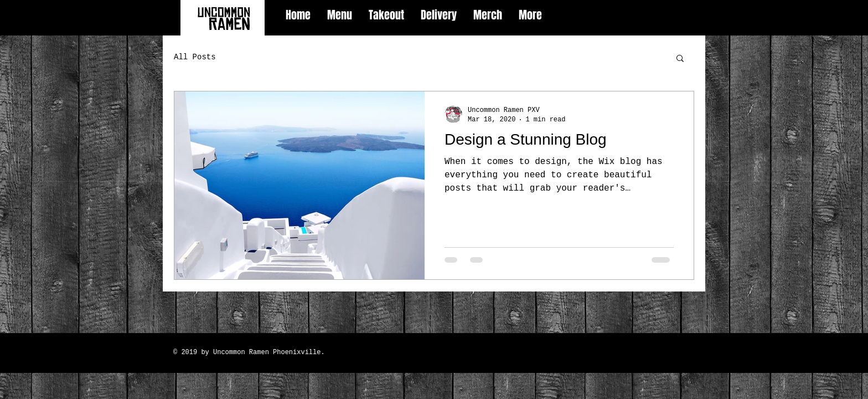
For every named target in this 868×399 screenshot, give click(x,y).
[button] (680, 59)
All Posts (195, 57)
